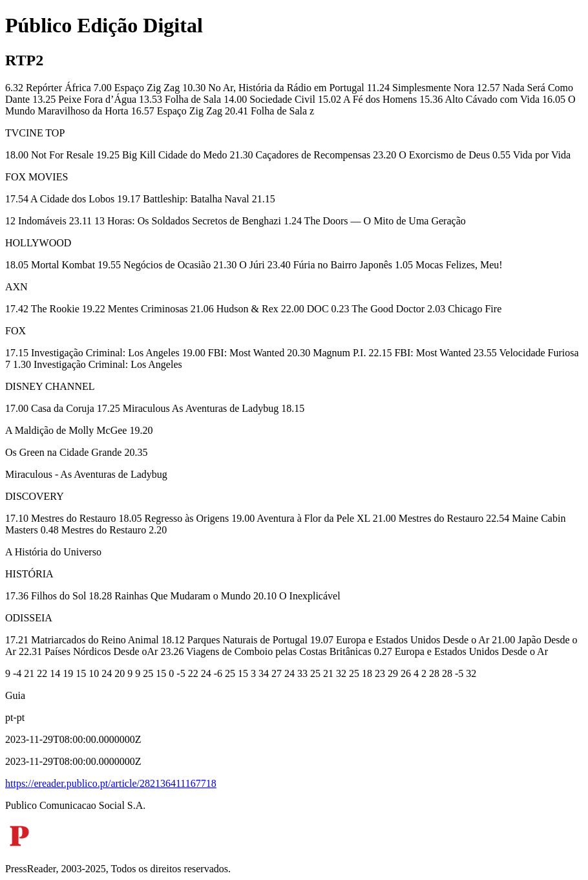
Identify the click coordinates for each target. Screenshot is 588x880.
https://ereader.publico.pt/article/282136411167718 (111, 783)
